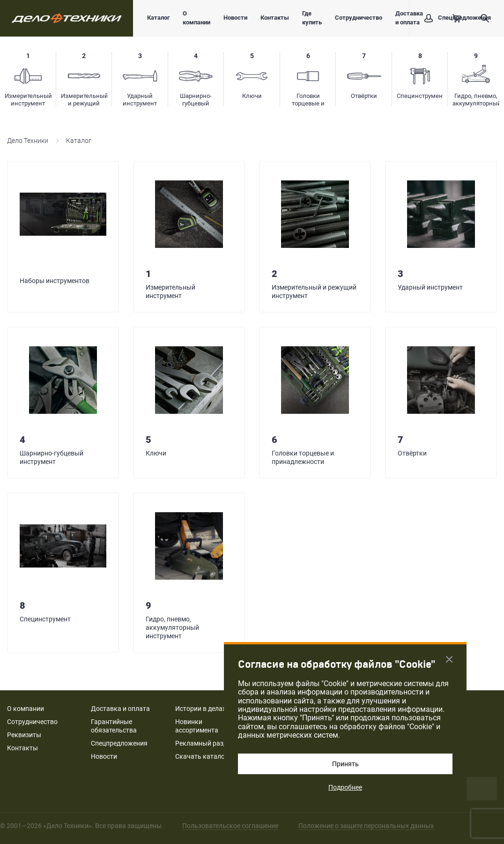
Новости (235, 18)
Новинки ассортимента (197, 726)
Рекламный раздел (205, 743)
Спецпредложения (119, 743)
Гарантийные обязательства (114, 726)
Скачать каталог (201, 756)
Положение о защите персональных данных (366, 826)
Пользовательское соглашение (230, 826)
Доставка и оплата (120, 709)
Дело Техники (28, 141)
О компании (196, 18)
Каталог (158, 18)
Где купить (312, 18)
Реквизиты (24, 735)
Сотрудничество (359, 18)
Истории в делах (200, 709)
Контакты (275, 18)
